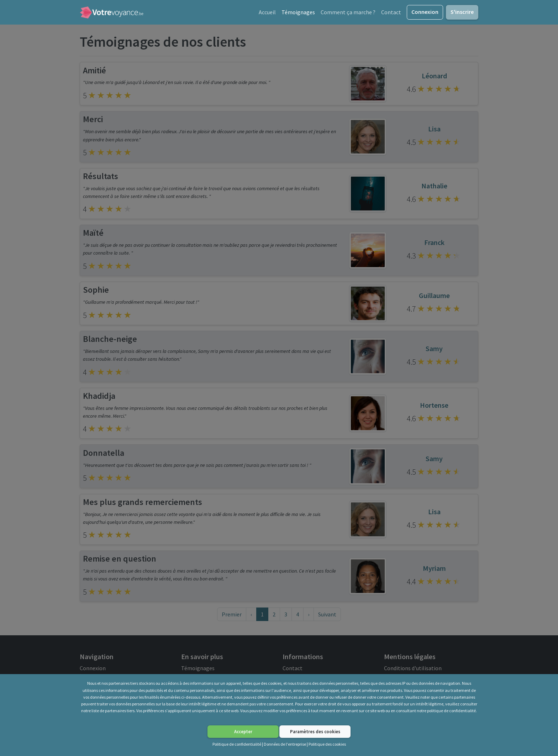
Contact (391, 14)
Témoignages (298, 14)
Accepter (243, 731)
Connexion (425, 13)
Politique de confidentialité (237, 744)
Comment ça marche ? (348, 14)
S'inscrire (462, 13)
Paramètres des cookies (315, 731)
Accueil (267, 14)
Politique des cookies (327, 744)
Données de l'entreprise (285, 744)
